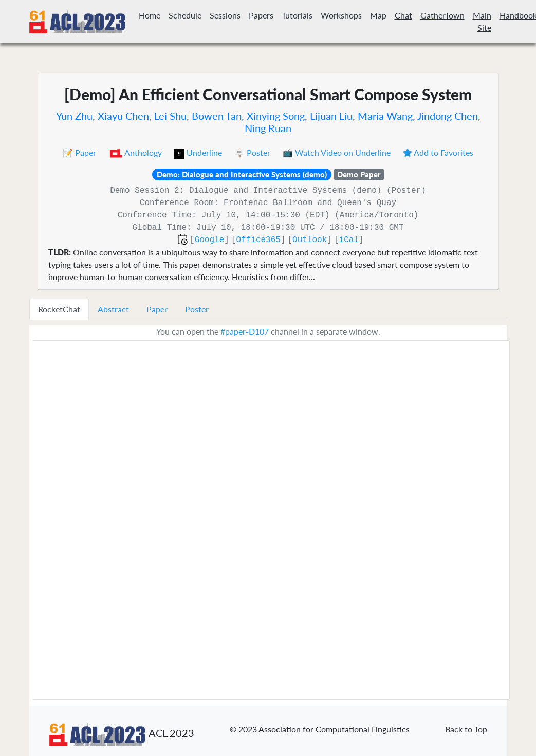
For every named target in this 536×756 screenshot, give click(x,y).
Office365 (258, 240)
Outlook (310, 240)
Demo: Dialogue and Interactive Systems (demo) (242, 174)
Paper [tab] (157, 309)
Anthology (136, 152)
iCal (349, 240)
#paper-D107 (245, 331)
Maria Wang (385, 116)
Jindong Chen (448, 116)
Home (150, 15)
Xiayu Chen (123, 116)
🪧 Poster (253, 152)
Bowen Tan (217, 116)
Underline (199, 152)
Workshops (341, 15)
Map (378, 15)
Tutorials (297, 15)
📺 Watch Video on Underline (338, 152)
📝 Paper (80, 152)
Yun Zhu (74, 116)
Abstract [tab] (113, 309)
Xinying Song (276, 116)
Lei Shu (170, 116)
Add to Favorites (438, 152)
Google (210, 240)
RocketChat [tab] (59, 309)
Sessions (225, 15)
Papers (261, 15)
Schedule (185, 15)
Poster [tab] (197, 309)
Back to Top (466, 729)
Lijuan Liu (331, 116)
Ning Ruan (268, 128)
